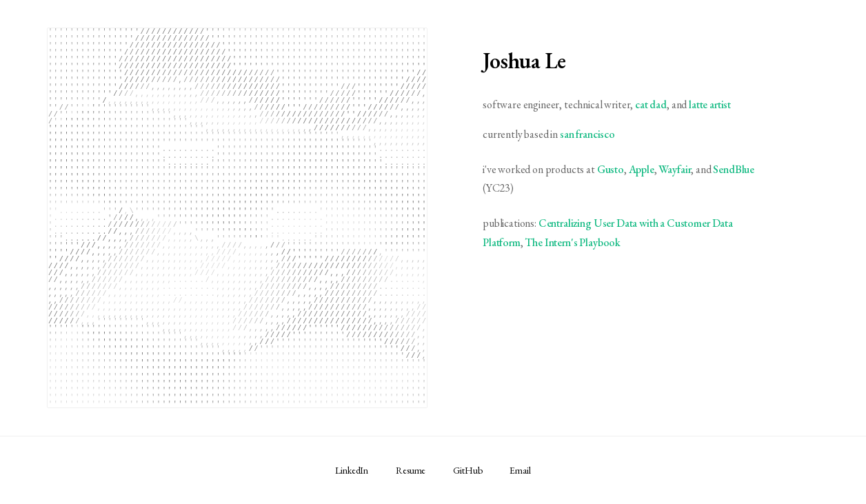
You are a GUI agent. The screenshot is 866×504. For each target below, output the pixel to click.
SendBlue (734, 169)
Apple (642, 169)
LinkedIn (352, 470)
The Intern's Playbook (573, 242)
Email (520, 470)
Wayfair (675, 169)
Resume (411, 470)
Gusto (611, 169)
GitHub (467, 470)
